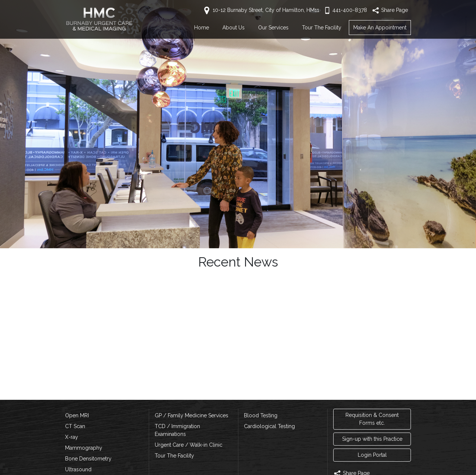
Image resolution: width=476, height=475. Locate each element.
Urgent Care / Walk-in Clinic (189, 445)
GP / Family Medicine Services (192, 415)
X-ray (72, 437)
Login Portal (372, 455)
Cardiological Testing (269, 426)
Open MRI (77, 415)
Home (202, 28)
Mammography (84, 448)
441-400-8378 (345, 10)
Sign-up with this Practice (372, 439)
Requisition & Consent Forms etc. (372, 419)
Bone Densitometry (88, 459)
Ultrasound (78, 469)
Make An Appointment (380, 28)
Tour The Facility (322, 28)
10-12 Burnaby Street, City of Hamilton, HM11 (261, 10)
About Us (234, 28)
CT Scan (75, 426)
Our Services (273, 28)
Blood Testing (261, 415)
